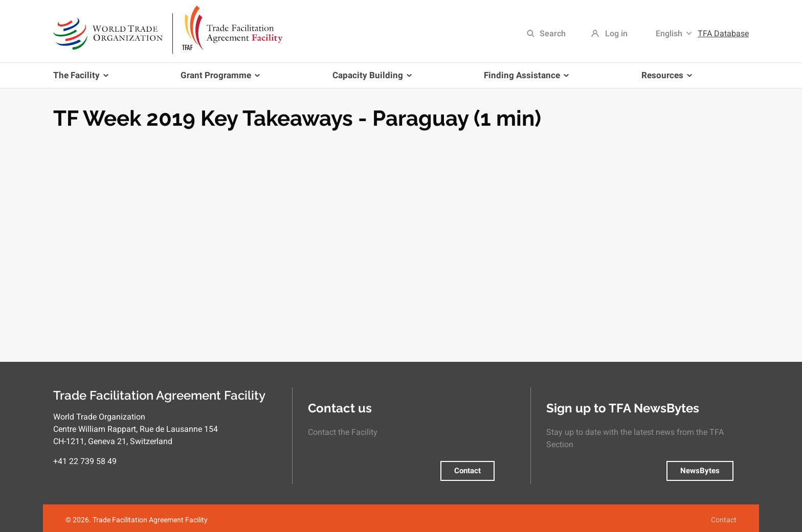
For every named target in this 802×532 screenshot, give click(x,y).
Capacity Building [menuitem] (370, 79)
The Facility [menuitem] (83, 79)
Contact (467, 471)
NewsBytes (700, 471)
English (669, 33)
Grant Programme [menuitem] (218, 79)
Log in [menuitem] (616, 33)
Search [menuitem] (553, 33)
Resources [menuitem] (665, 79)
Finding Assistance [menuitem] (524, 79)
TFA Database (723, 33)
